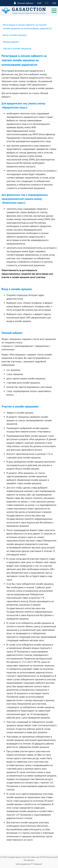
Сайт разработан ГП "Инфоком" (29, 864)
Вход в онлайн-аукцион (15, 35)
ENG (54, 3)
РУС (47, 3)
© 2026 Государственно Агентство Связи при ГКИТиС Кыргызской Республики (29, 859)
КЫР (39, 3)
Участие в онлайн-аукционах (17, 48)
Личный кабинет (24, 3)
